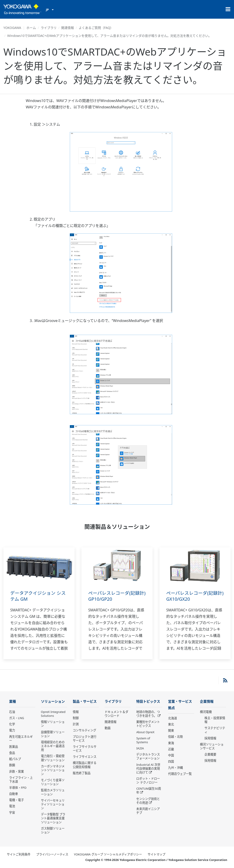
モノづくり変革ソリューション (53, 782)
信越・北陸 (175, 737)
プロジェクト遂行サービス (85, 739)
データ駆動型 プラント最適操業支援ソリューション (53, 818)
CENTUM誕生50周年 (149, 791)
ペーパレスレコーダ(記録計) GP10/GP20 (117, 596)
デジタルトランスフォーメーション (148, 757)
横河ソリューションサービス (212, 747)
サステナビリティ (215, 730)
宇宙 (12, 813)
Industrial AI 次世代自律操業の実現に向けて (148, 768)
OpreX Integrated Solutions (53, 714)
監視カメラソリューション (53, 792)
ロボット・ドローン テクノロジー (148, 781)
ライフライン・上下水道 (21, 780)
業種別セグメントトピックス (148, 724)
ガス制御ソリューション (53, 831)
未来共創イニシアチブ (148, 811)
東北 (171, 725)
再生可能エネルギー (21, 739)
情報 (76, 712)
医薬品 (14, 747)
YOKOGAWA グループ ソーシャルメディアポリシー (108, 855)
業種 (13, 701)
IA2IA (140, 748)
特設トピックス (148, 701)
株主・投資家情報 (215, 720)
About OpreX (145, 732)
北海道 (172, 719)
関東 (171, 731)
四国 (171, 762)
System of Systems (143, 740)
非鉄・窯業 (16, 771)
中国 (171, 756)
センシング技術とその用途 (148, 801)
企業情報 (207, 701)
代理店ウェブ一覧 (180, 774)
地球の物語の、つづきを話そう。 (148, 714)
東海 (171, 743)
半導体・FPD (18, 788)
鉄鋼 (12, 765)
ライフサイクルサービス (85, 749)
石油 (12, 712)
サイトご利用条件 (19, 855)
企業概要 (210, 755)
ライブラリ (49, 28)
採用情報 (210, 738)
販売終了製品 (82, 773)
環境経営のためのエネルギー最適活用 (53, 746)
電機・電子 (16, 800)
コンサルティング (84, 730)
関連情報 (68, 28)
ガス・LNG (17, 718)
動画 (108, 728)
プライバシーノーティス (52, 855)
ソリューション (53, 701)
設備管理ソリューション (53, 734)
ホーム (31, 28)
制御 (76, 718)
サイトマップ (156, 855)
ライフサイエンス (85, 757)
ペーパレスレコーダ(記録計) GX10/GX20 (195, 596)
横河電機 (206, 712)
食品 (12, 753)
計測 (76, 724)
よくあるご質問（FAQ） (96, 28)
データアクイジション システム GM (38, 596)
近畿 (171, 750)
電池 (12, 806)
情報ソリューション (53, 724)
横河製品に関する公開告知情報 (85, 765)
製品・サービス (85, 701)
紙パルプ (15, 759)
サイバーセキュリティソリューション (53, 804)
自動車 (14, 794)
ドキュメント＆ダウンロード (116, 714)
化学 (12, 724)
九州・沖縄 (175, 768)
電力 (12, 730)
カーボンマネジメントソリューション (53, 770)
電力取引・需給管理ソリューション (53, 758)
